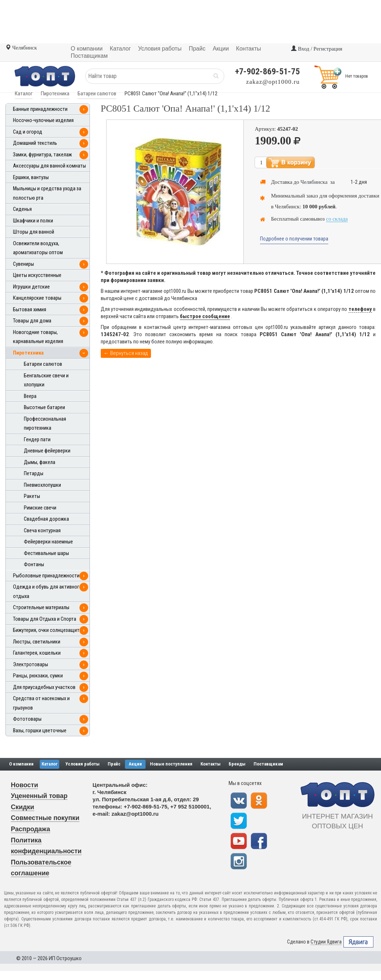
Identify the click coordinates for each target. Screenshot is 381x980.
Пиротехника (55, 94)
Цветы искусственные (37, 275)
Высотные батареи (44, 407)
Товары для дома (32, 321)
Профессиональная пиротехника (45, 424)
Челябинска (314, 182)
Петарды (34, 474)
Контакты (211, 764)
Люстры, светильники (37, 642)
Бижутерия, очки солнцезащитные (50, 630)
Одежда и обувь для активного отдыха (47, 592)
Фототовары (27, 719)
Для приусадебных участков (44, 687)
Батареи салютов (97, 94)
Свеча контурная (42, 531)
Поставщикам (268, 764)
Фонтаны (34, 565)
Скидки (23, 807)
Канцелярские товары (37, 298)
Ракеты (32, 496)
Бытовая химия (30, 310)
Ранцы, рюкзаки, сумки (38, 676)
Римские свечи (40, 508)
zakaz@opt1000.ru (273, 82)
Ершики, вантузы (31, 177)
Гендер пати (37, 440)
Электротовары (31, 665)
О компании (21, 764)
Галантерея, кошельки (37, 653)
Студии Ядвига (326, 942)
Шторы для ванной (34, 232)
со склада (337, 219)
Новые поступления (171, 764)
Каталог (24, 94)
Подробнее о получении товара (294, 239)
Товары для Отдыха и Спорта (45, 619)
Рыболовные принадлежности (46, 576)
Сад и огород (28, 132)
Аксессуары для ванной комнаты (49, 166)
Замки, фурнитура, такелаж (42, 155)
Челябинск (21, 48)
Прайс (114, 764)
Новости (24, 785)
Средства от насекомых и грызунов (41, 703)
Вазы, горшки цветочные (40, 731)
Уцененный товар (39, 796)
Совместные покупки (45, 818)
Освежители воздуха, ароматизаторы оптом (38, 248)
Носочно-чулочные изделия (43, 120)
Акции (135, 764)
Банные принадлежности (40, 109)
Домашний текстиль (35, 143)
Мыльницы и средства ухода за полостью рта (47, 193)
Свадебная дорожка (46, 519)
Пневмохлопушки (42, 485)
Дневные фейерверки (47, 451)
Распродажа (31, 829)
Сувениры (23, 264)
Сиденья (22, 209)
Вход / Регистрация (317, 49)
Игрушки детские (31, 287)
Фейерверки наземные (48, 542)
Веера (30, 396)
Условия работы (83, 764)
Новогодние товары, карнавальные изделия (38, 337)
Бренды (237, 764)
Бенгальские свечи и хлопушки (46, 380)
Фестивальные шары (46, 553)
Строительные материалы (41, 608)
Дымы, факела (40, 462)
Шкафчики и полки (33, 221)
